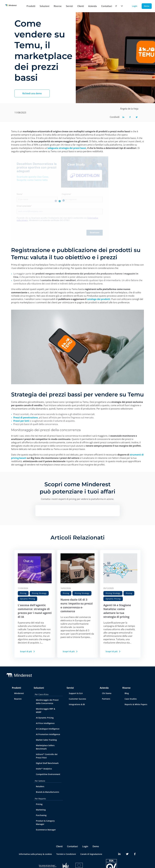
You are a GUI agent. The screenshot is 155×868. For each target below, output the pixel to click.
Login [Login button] (135, 6)
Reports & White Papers (136, 704)
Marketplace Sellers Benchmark (45, 747)
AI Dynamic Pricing (45, 718)
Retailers (40, 786)
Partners (106, 699)
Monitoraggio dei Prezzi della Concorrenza (47, 702)
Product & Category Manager (45, 822)
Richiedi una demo (32, 93)
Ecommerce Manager (46, 830)
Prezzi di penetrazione (26, 418)
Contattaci (72, 846)
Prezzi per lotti (21, 421)
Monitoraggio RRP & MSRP (46, 710)
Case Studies (131, 699)
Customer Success (77, 699)
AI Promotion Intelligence (48, 734)
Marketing (41, 810)
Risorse (58, 6)
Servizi (69, 6)
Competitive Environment (48, 774)
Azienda (92, 6)
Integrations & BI (77, 704)
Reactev (18, 699)
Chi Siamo (107, 693)
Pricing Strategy (39, 593)
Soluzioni (44, 6)
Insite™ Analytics (44, 769)
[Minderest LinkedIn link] (119, 854)
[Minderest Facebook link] (135, 854)
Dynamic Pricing (27, 599)
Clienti (81, 6)
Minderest (19, 693)
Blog (127, 693)
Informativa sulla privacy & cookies (35, 854)
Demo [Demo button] (147, 6)
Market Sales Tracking (46, 740)
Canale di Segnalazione (91, 854)
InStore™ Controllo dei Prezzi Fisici (47, 756)
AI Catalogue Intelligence (48, 729)
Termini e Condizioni (66, 854)
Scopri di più (28, 651)
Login (85, 846)
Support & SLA (76, 693)
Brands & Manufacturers (48, 792)
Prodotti (31, 6)
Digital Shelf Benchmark (47, 763)
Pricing (23, 593)
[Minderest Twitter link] (127, 854)
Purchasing (41, 815)
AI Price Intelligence (45, 723)
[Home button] (11, 6)
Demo (96, 846)
